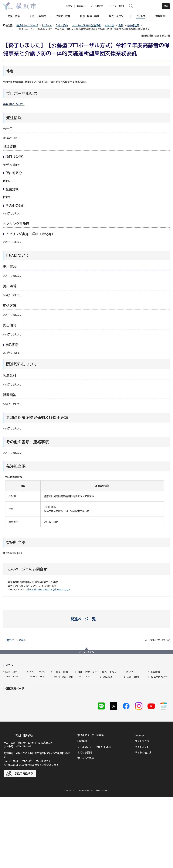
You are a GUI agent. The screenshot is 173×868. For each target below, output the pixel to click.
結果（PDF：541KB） (14, 104)
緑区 (139, 760)
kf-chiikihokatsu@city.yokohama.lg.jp (48, 590)
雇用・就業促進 (135, 696)
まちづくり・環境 (40, 696)
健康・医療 (84, 680)
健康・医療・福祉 (87, 672)
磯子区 (65, 754)
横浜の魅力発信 (111, 702)
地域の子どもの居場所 (64, 715)
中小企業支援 (134, 685)
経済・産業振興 (135, 691)
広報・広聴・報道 (160, 708)
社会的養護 (60, 722)
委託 (121, 25)
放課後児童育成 (63, 696)
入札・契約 (62, 25)
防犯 (8, 696)
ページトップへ (86, 652)
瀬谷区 (9, 760)
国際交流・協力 (135, 708)
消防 (8, 685)
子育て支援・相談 (64, 685)
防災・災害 (12, 680)
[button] (87, 619)
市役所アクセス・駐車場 (91, 806)
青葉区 (9, 754)
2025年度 (109, 25)
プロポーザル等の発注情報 (86, 25)
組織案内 (82, 812)
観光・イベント (110, 672)
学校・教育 (60, 702)
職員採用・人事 (159, 696)
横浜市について (159, 680)
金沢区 (103, 754)
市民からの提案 (86, 829)
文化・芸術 (109, 691)
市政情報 (155, 672)
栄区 (158, 754)
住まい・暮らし (38, 680)
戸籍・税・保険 (38, 685)
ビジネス (47, 25)
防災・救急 (11, 672)
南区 (158, 760)
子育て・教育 (61, 672)
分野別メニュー (135, 713)
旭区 (27, 754)
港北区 (140, 754)
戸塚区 (65, 760)
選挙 (153, 713)
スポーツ (107, 696)
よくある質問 (85, 823)
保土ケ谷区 (124, 760)
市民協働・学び (38, 691)
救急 (8, 691)
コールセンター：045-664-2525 (94, 817)
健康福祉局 (133, 25)
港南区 (122, 754)
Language (140, 806)
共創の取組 (133, 702)
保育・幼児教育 (63, 691)
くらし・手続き (38, 672)
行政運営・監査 (159, 691)
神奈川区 (85, 754)
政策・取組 (157, 685)
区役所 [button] (69, 6)
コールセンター (98, 6)
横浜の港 (107, 680)
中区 (83, 760)
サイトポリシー (143, 817)
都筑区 (28, 760)
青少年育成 (60, 708)
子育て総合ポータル (64, 729)
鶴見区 (47, 760)
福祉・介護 (84, 685)
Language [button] (81, 6)
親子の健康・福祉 (64, 680)
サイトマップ (142, 812)
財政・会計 (157, 702)
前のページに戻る (16, 640)
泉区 (45, 754)
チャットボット (118, 6)
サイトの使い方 (143, 823)
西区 (102, 760)
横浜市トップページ (27, 25)
